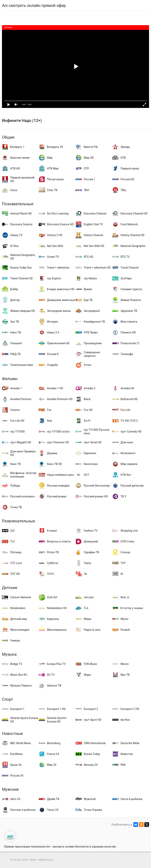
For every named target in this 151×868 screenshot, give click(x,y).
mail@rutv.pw (45, 860)
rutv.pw (16, 860)
